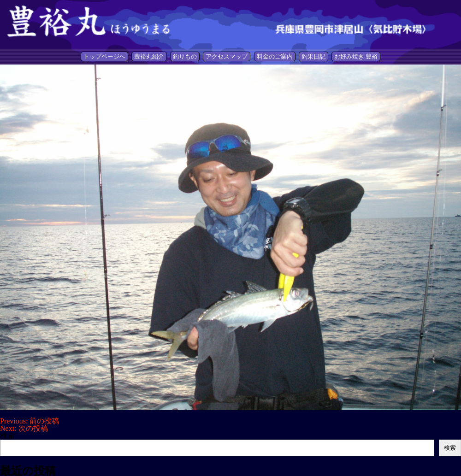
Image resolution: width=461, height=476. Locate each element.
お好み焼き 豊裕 (356, 56)
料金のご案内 (275, 56)
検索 (7, 436)
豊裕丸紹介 (149, 56)
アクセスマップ (227, 56)
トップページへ (104, 56)
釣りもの (185, 56)
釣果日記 (313, 56)
